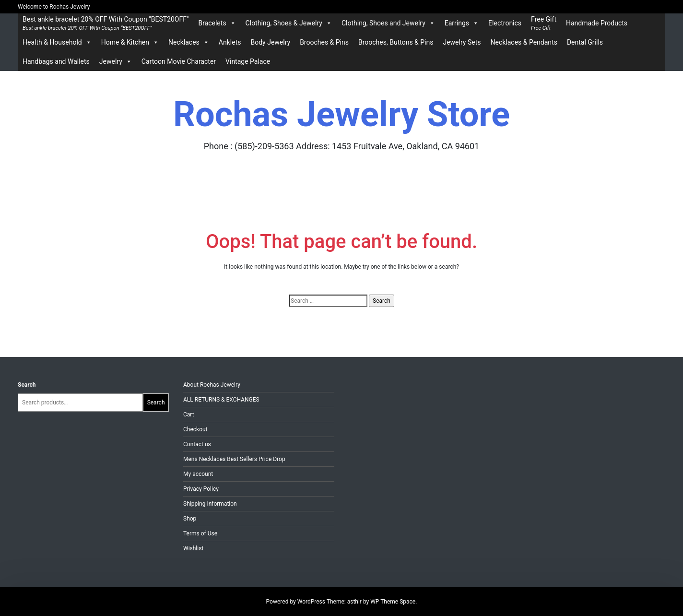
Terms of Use (200, 533)
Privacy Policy (201, 489)
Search (27, 385)
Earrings (462, 23)
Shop (190, 519)
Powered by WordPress (296, 602)
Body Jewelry (270, 42)
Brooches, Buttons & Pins (396, 42)
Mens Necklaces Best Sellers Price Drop (234, 459)
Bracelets (217, 23)
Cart (189, 415)
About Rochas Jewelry (212, 385)
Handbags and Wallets (56, 61)
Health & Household (57, 42)
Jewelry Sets (462, 42)
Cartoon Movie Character (179, 61)
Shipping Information (210, 504)
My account (198, 474)
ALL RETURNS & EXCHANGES (221, 400)
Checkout (195, 429)
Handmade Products (597, 23)
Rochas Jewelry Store (341, 114)
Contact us (197, 444)
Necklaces (189, 42)
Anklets (230, 42)
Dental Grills (585, 42)
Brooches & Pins (324, 42)
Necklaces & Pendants (524, 42)
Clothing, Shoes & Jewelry (289, 23)
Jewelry (116, 61)
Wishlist (193, 548)
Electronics (505, 23)
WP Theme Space (393, 602)
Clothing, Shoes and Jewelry (388, 23)
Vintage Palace (248, 61)
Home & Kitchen (130, 42)
